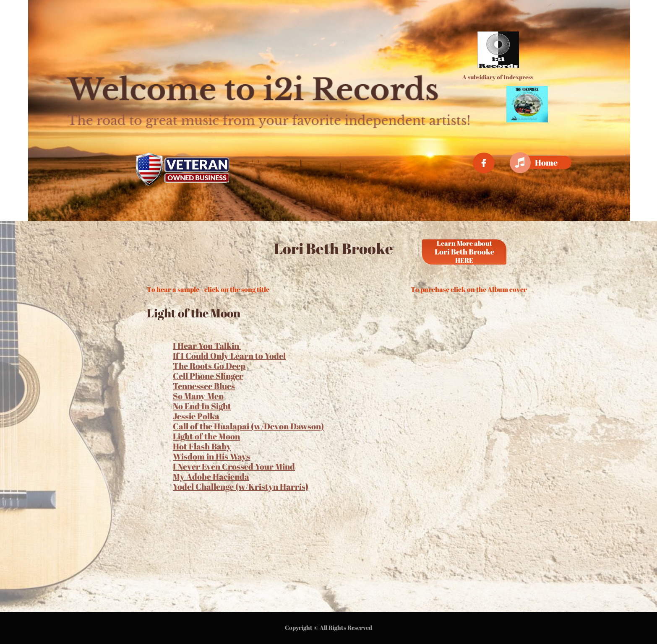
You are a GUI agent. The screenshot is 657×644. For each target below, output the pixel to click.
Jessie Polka (196, 416)
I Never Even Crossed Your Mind (234, 466)
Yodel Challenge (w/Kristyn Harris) (241, 487)
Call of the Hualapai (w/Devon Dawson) (248, 426)
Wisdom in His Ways (211, 456)
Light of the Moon (206, 436)
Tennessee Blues (204, 386)
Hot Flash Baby (202, 446)
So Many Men (198, 396)
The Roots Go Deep (209, 366)
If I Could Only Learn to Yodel (229, 356)
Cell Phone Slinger (208, 376)
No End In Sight (202, 406)
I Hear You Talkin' (207, 346)
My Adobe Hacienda (211, 477)
